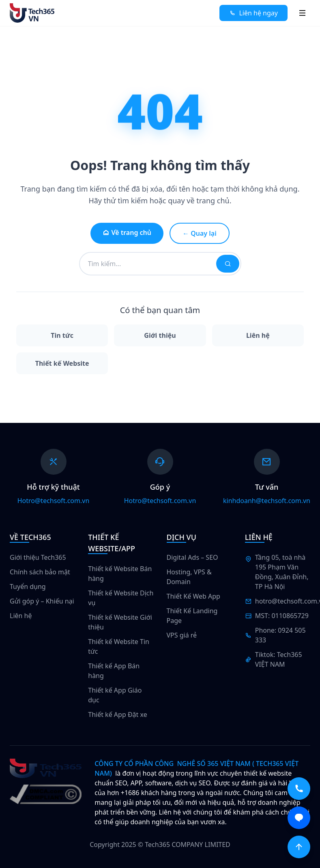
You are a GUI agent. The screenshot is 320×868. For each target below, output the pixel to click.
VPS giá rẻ (182, 635)
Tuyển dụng (28, 586)
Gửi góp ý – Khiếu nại (42, 601)
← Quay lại (200, 233)
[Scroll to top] (299, 847)
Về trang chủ (127, 232)
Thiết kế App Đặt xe (117, 714)
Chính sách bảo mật (40, 572)
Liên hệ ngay (253, 13)
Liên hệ (21, 616)
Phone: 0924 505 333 (280, 635)
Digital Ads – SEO (192, 557)
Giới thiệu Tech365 (38, 557)
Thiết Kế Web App (193, 596)
